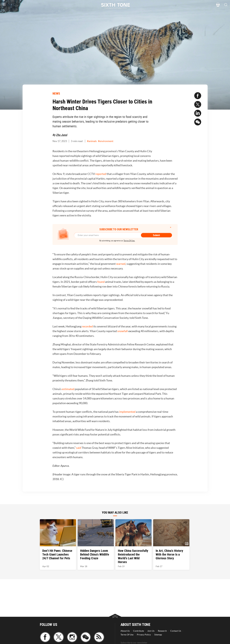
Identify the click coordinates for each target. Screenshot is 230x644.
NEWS (56, 93)
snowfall (123, 331)
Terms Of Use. (129, 241)
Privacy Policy (144, 635)
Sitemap (158, 635)
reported (101, 174)
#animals (92, 141)
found (101, 282)
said (79, 448)
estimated (68, 389)
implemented (128, 412)
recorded (88, 326)
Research (162, 631)
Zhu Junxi (62, 135)
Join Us (151, 631)
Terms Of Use (127, 635)
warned (121, 264)
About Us (125, 631)
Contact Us (176, 631)
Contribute (139, 631)
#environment (106, 141)
